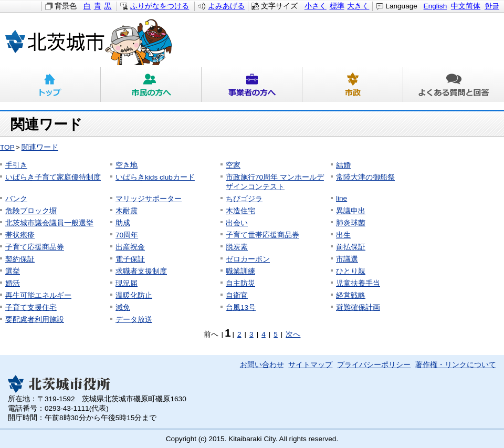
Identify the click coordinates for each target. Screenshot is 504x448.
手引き (16, 165)
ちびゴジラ (244, 199)
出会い (237, 223)
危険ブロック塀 (31, 211)
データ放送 (134, 320)
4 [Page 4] (264, 334)
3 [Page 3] (251, 334)
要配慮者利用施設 (35, 320)
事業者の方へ (252, 85)
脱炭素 (237, 247)
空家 (233, 165)
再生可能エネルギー (38, 295)
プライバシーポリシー (374, 365)
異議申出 (351, 211)
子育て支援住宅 (31, 308)
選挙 (13, 271)
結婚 (343, 165)
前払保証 (351, 247)
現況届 (127, 283)
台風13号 (241, 308)
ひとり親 (351, 271)
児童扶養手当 (358, 283)
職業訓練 (240, 271)
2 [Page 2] (239, 334)
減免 (123, 308)
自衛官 (237, 295)
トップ (50, 85)
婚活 (13, 283)
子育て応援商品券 (35, 247)
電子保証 (130, 259)
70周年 (127, 235)
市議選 (347, 259)
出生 (343, 235)
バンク (16, 199)
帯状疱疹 (20, 235)
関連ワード (40, 147)
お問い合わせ (262, 365)
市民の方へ (151, 85)
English (435, 6)
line (342, 198)
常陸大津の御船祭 (365, 177)
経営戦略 (351, 295)
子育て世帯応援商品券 (262, 235)
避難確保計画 (358, 308)
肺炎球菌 (351, 223)
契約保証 (20, 259)
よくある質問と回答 (454, 85)
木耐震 (127, 211)
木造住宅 (240, 211)
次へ (293, 334)
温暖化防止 (134, 295)
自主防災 (240, 283)
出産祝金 (130, 247)
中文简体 (466, 6)
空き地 (127, 165)
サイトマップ (310, 365)
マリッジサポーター (149, 199)
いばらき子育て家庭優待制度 (53, 177)
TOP (7, 147)
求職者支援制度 (141, 271)
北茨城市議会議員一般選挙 (49, 223)
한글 (492, 6)
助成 (123, 223)
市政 (353, 85)
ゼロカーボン (248, 259)
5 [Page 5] (276, 334)
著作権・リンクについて (456, 365)
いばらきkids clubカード (155, 177)
